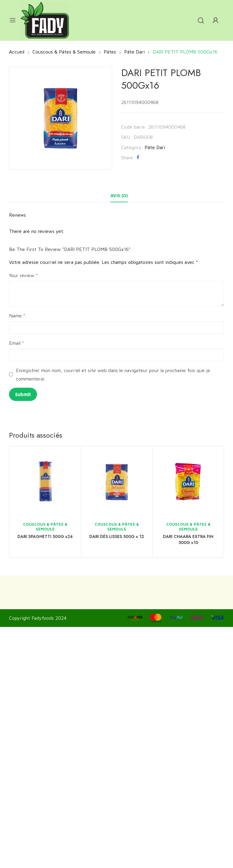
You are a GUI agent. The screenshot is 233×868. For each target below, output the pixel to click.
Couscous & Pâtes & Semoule (45, 527)
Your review (23, 275)
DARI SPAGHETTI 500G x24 (45, 536)
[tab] (119, 196)
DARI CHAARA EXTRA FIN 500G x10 (188, 539)
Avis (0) (119, 196)
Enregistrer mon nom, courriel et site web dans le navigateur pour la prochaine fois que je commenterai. (113, 374)
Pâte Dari (155, 147)
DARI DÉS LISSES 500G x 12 (117, 536)
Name (17, 316)
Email (17, 343)
